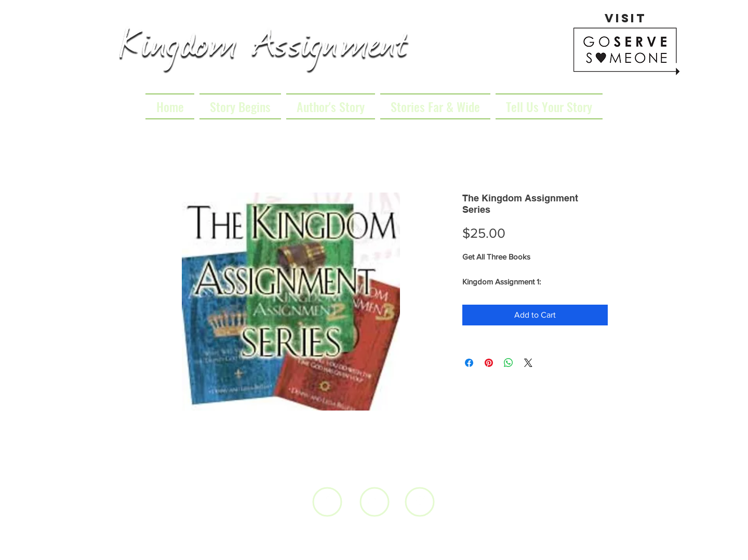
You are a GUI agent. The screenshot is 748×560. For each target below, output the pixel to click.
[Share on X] (528, 363)
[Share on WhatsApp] (509, 363)
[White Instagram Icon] (420, 502)
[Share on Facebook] (469, 363)
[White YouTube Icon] (375, 502)
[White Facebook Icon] (328, 502)
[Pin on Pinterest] (489, 363)
